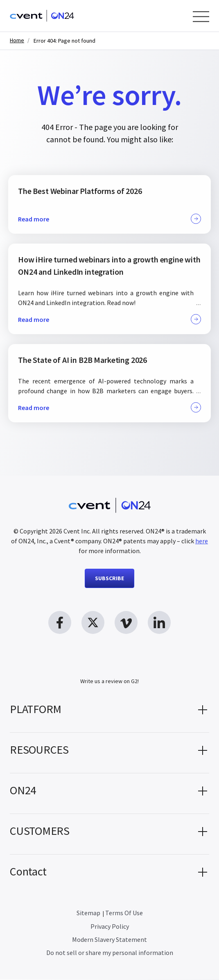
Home (17, 40)
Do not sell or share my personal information (110, 953)
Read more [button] (109, 219)
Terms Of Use (124, 913)
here (202, 541)
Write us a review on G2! (109, 681)
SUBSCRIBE (109, 578)
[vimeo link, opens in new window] (126, 622)
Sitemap (88, 913)
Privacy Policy (110, 927)
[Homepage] (42, 16)
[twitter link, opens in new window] (93, 622)
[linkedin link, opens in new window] (159, 622)
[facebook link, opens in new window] (60, 622)
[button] (109, 713)
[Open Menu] (201, 17)
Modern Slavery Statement (109, 940)
